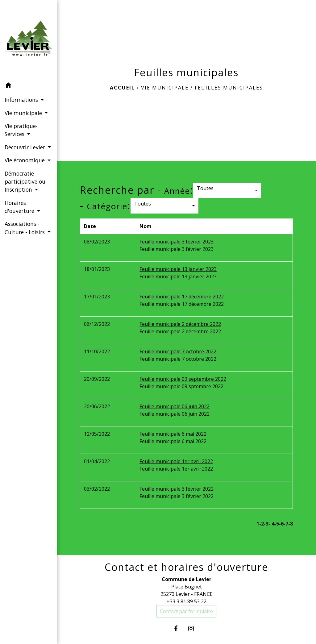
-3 (266, 524)
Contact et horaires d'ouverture (186, 567)
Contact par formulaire (186, 611)
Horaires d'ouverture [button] (20, 207)
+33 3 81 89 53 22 (187, 601)
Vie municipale (165, 88)
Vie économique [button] (25, 160)
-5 (277, 524)
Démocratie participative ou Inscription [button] (25, 182)
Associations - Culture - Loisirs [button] (25, 228)
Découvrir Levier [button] (26, 147)
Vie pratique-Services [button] (21, 130)
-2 (262, 524)
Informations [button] (22, 100)
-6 (281, 524)
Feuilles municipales (229, 88)
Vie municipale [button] (24, 113)
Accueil (122, 88)
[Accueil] (28, 39)
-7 (286, 524)
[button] (28, 86)
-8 (291, 524)
